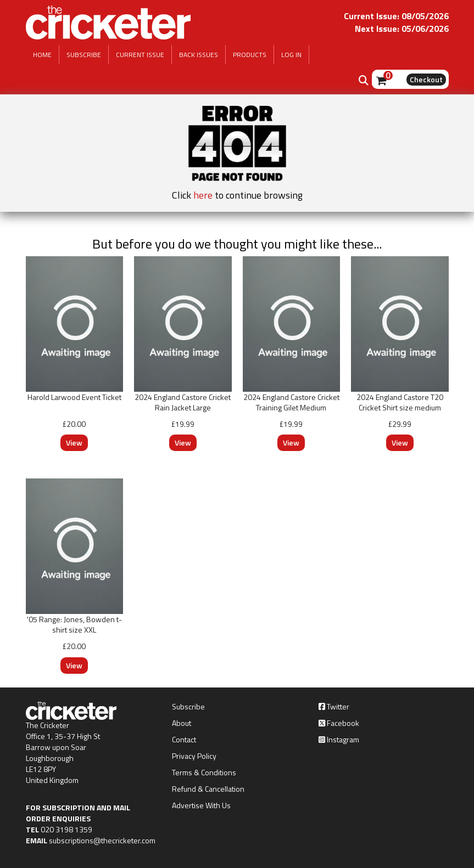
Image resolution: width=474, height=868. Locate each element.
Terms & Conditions (204, 773)
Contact (184, 740)
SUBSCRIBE (84, 55)
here (203, 195)
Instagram (339, 740)
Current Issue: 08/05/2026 (396, 16)
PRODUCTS (250, 55)
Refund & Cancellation (208, 789)
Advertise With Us (201, 805)
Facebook (339, 723)
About (182, 723)
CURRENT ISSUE (140, 55)
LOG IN (291, 55)
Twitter (334, 707)
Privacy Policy (194, 756)
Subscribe (188, 707)
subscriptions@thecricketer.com (102, 840)
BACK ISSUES (199, 55)
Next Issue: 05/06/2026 (402, 29)
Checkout (426, 79)
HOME (42, 55)
